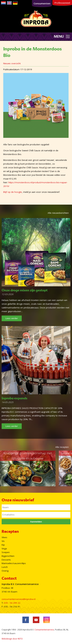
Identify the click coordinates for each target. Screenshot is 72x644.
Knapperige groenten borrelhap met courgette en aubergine (28, 456)
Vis (3, 541)
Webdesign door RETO (12, 639)
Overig (5, 571)
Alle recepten (62, 447)
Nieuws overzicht (12, 63)
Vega (4, 549)
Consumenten (42, 3)
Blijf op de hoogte (13, 192)
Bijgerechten (8, 556)
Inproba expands (14, 398)
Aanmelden (36, 522)
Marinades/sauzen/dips (14, 563)
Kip (3, 545)
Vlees (4, 537)
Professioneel (62, 3)
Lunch (5, 567)
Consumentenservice (44, 630)
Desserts (6, 560)
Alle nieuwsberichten (58, 213)
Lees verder (12, 318)
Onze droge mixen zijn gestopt (25, 290)
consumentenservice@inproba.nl (19, 599)
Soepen (6, 552)
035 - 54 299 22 (12, 603)
